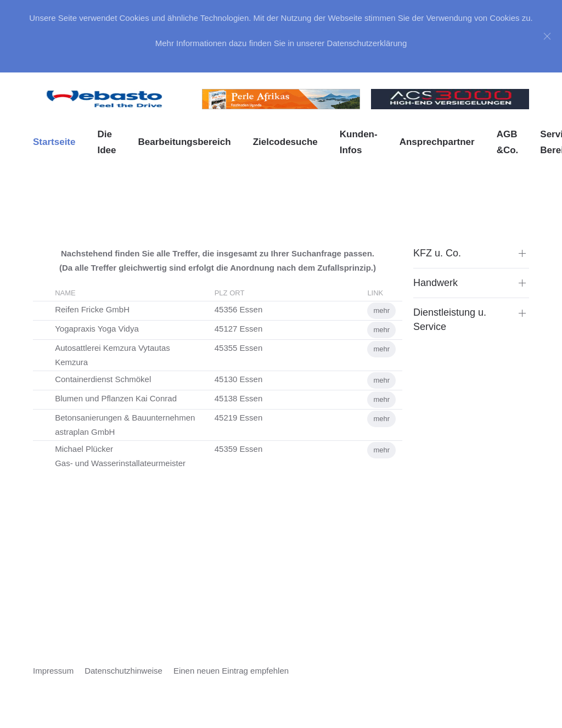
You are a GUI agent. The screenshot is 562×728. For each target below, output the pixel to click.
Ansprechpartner (437, 142)
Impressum (53, 671)
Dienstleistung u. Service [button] (450, 319)
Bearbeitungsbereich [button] (185, 142)
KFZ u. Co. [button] (437, 253)
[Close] (547, 36)
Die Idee (106, 142)
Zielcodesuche (285, 142)
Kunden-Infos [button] (359, 142)
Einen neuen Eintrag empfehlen (231, 671)
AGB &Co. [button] (508, 142)
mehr (381, 310)
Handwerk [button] (435, 283)
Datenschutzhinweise (123, 671)
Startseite (54, 142)
